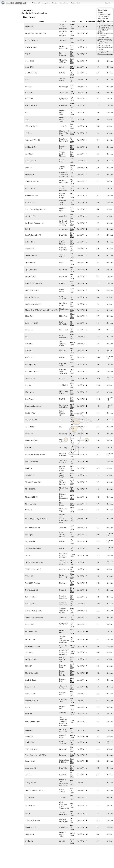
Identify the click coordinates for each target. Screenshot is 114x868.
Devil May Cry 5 (63, 701)
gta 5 (61, 420)
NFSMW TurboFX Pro (33, 611)
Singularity (63, 434)
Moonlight (29, 535)
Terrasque (103, 52)
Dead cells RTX (31, 276)
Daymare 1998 (62, 364)
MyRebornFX (30, 542)
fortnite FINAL (31, 378)
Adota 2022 (29, 67)
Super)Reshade (31, 783)
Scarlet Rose (30, 742)
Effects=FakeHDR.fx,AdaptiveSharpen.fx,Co (41, 310)
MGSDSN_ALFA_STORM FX (36, 519)
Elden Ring (63, 316)
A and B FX (29, 61)
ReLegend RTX (31, 659)
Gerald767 (81, 26)
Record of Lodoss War (63, 730)
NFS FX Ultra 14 (31, 597)
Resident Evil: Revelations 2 (63, 497)
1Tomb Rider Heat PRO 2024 (36, 33)
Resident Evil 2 (62, 147)
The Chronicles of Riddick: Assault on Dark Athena (64, 721)
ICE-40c (28, 448)
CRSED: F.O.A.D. (62, 256)
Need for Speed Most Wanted (63, 562)
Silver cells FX (30, 768)
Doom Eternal (62, 290)
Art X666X (29, 154)
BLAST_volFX (31, 216)
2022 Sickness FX (32, 40)
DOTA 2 (62, 73)
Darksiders (63, 216)
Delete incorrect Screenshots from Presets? (105, 47)
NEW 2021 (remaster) (33, 569)
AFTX (27, 80)
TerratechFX (30, 798)
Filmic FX (29, 344)
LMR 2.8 (28, 468)
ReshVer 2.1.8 (30, 694)
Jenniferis (103, 35)
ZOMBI (62, 841)
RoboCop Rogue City (63, 249)
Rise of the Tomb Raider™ (63, 33)
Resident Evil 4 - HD (63, 47)
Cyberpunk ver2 (31, 270)
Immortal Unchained (63, 454)
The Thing (63, 448)
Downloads (64, 3)
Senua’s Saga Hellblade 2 (64, 761)
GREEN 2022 (30, 413)
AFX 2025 (29, 99)
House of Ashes (62, 736)
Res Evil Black (30, 680)
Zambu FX (29, 841)
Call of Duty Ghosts (64, 392)
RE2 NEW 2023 (31, 631)
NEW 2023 (29, 576)
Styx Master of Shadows (63, 406)
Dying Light (64, 99)
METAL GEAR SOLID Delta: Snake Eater (64, 519)
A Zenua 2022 (30, 202)
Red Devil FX (30, 639)
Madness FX (30, 475)
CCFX (27, 229)
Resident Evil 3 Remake (62, 673)
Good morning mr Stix (33, 406)
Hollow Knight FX (32, 441)
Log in (107, 3)
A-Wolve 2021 (30, 189)
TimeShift (63, 528)
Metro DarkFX (30, 504)
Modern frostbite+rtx (33, 528)
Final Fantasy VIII (64, 337)
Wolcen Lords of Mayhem (62, 154)
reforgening (29, 652)
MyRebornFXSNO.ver (33, 548)
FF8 (27, 337)
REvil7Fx (29, 714)
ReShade (110, 33)
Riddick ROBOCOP (32, 721)
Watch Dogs (63, 87)
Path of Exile (64, 330)
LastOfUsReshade (32, 461)
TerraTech (63, 126)
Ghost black (29, 392)
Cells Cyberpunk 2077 (33, 235)
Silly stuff (46, 3)
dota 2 (61, 67)
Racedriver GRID (63, 304)
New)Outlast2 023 (32, 590)
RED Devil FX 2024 (32, 646)
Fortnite (62, 378)
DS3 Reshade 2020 (32, 297)
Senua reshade (30, 761)
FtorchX (28, 385)
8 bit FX (28, 54)
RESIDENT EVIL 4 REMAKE (63, 555)
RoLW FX (29, 730)
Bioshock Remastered (63, 820)
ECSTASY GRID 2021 (33, 304)
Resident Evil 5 (62, 680)
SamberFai (29, 736)
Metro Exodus (62, 504)
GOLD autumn (30, 399)
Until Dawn (63, 827)
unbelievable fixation (33, 820)
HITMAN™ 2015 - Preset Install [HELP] (105, 30)
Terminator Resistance (63, 813)
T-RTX (28, 813)
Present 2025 (30, 625)
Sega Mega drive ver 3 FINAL (36, 755)
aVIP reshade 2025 (32, 182)
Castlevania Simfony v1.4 (34, 223)
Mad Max (63, 40)
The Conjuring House (63, 344)
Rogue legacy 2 (62, 441)
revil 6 (27, 708)
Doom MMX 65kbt (32, 290)
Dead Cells (63, 235)
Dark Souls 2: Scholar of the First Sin (64, 175)
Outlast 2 (62, 590)
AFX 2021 (29, 93)
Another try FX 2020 (33, 140)
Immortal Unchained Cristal (35, 454)
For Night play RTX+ (33, 371)
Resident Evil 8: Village (62, 112)
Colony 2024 (30, 242)
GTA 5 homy (30, 427)
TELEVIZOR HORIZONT (35, 791)
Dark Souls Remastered (63, 140)
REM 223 (29, 666)
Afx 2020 (28, 87)
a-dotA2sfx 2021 (31, 73)
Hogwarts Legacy (63, 666)
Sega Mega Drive (31, 749)
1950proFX (29, 26)
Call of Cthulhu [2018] (62, 413)
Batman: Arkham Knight (62, 195)
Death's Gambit (62, 791)
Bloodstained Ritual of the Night (64, 133)
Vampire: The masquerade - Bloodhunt (64, 639)
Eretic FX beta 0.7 (32, 323)
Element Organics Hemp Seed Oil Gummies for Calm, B (105, 17)
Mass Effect (63, 93)
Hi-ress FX (29, 434)
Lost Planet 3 (64, 569)
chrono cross (64, 229)
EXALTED (29, 330)
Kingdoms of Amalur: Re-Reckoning (64, 652)
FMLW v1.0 (30, 358)
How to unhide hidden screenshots (105, 39)
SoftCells (28, 775)
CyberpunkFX (30, 263)
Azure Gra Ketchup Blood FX (36, 209)
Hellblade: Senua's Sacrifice (63, 202)
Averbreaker (30, 175)
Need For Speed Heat (63, 597)
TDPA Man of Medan (63, 61)
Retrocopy (63, 749)
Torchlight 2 (63, 385)
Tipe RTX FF (30, 806)
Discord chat (75, 3)
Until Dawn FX (31, 827)
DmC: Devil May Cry (64, 646)
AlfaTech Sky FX (31, 126)
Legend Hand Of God (62, 659)
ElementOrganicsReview (106, 25)
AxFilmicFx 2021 (31, 195)
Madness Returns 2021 (33, 482)
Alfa (27, 112)
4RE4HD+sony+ (31, 47)
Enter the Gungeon (62, 54)
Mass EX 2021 (30, 489)
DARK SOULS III (63, 297)
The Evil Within (62, 80)
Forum (55, 3)
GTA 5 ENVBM (31, 420)
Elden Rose (29, 316)
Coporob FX (30, 249)
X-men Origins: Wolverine (63, 26)
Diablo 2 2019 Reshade (33, 283)
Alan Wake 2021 (31, 105)
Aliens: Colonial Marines (62, 242)
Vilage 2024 (29, 834)
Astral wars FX (31, 161)
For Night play (30, 364)
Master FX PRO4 (31, 497)
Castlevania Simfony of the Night (63, 223)
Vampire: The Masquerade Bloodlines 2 (64, 783)
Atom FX (28, 168)
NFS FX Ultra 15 (31, 604)
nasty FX (28, 555)
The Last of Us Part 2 (63, 461)
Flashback (29, 351)
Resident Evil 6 (62, 708)
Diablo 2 (62, 283)
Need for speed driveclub (34, 562)
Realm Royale (62, 161)
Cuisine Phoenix (31, 256)
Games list (36, 3)
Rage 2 (62, 263)
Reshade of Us (30, 687)
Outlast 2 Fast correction (34, 618)
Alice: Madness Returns (62, 482)
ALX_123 (29, 133)
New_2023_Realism (32, 583)
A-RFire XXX (30, 147)
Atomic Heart (62, 168)
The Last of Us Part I (63, 687)
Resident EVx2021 (32, 701)
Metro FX (29, 510)
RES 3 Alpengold (31, 673)
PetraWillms (104, 43)
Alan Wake (63, 105)
